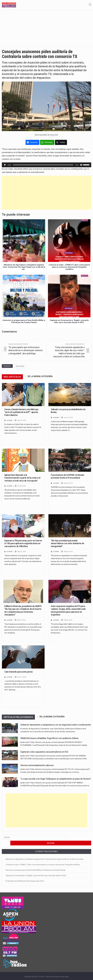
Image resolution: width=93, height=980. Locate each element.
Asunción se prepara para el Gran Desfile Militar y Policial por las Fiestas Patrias (36, 864)
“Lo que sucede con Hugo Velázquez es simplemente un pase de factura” (56, 779)
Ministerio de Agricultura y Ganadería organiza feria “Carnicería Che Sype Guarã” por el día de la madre (45, 853)
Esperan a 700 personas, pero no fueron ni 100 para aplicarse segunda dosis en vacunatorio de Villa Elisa (23, 543)
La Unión (10, 420)
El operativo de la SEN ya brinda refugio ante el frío (25, 875)
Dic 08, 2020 (22, 486)
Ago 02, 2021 (22, 551)
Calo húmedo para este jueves (19, 672)
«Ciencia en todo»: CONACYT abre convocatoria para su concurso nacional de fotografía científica (43, 859)
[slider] (43, 165)
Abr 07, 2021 (22, 620)
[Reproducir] (5, 165)
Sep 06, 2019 (69, 551)
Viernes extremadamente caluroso (37, 765)
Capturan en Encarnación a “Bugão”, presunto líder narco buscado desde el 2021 (36, 870)
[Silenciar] (81, 165)
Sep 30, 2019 (69, 483)
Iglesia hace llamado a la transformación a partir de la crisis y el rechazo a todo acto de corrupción (22, 478)
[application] (46, 165)
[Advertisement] (46, 28)
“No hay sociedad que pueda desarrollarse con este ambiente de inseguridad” (68, 543)
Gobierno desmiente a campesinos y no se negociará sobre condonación (56, 725)
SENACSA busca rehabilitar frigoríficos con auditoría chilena (49, 738)
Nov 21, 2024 (22, 677)
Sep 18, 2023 (22, 420)
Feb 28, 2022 (69, 620)
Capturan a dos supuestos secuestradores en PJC (44, 752)
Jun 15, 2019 (69, 417)
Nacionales (20, 366)
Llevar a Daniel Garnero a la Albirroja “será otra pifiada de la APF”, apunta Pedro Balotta (21, 412)
